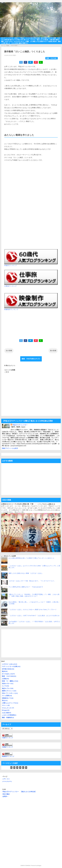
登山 (5, 700)
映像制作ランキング (11, 309)
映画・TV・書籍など (10, 681)
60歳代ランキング (11, 265)
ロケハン (6, 705)
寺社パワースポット (10, 693)
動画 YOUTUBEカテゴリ (31, 359)
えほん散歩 (7, 713)
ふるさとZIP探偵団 (9, 715)
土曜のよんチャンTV (10, 703)
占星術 (6, 679)
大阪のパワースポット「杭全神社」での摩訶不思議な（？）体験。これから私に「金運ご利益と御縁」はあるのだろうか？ (34, 595)
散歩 (5, 671)
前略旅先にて (8, 698)
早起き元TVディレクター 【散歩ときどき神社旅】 (19, 792)
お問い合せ (6, 779)
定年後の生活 (8, 669)
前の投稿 (53, 351)
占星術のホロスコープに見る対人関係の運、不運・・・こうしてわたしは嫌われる (28, 504)
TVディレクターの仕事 (11, 666)
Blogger (6, 710)
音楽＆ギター (8, 683)
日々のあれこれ (8, 674)
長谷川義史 (6, 794)
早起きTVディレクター (20, 425)
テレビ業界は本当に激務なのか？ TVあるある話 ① (26, 587)
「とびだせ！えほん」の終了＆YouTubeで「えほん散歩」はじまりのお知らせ (34, 616)
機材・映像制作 (8, 717)
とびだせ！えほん (10, 664)
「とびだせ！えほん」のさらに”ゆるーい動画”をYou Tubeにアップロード (33, 610)
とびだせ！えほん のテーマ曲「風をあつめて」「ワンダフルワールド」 (32, 581)
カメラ (6, 686)
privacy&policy (7, 781)
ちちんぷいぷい (8, 708)
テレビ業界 (7, 696)
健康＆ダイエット (9, 691)
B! (31, 62)
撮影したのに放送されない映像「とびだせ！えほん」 (26, 573)
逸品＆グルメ (8, 688)
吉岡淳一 (5, 796)
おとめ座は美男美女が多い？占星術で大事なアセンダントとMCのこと (32, 558)
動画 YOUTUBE (52, 58)
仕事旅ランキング (10, 286)
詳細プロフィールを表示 (10, 448)
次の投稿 (9, 351)
